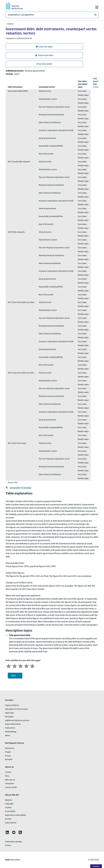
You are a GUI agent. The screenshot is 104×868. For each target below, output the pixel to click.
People (8, 752)
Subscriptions (11, 823)
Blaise (8, 736)
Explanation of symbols (21, 488)
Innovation (10, 784)
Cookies (8, 808)
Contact (8, 772)
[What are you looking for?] (52, 15)
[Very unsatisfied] (9, 666)
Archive (8, 819)
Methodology (11, 732)
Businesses (10, 748)
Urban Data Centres (13, 724)
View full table (44, 47)
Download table (44, 55)
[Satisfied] (26, 666)
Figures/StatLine (12, 705)
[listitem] (7, 832)
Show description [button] (44, 64)
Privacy (8, 756)
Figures (10, 24)
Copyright (9, 804)
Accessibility (10, 811)
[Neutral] (21, 666)
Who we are (10, 780)
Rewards (9, 760)
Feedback (96, 866)
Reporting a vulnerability (16, 815)
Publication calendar (14, 842)
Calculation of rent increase (16, 709)
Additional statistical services (17, 721)
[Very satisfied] (32, 666)
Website (9, 800)
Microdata (9, 717)
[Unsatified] (15, 666)
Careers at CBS (11, 787)
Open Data (9, 713)
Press (7, 776)
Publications (10, 728)
